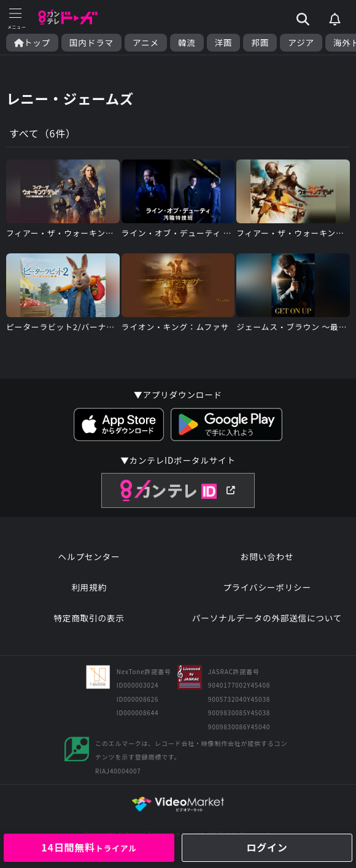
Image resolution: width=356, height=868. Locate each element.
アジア (301, 43)
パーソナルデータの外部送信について (267, 618)
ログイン (267, 847)
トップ (32, 43)
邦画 (260, 43)
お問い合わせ (267, 556)
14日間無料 (89, 847)
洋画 (224, 43)
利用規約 (89, 587)
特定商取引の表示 (89, 618)
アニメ (146, 43)
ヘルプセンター (89, 556)
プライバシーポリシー (267, 587)
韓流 (187, 43)
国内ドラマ (91, 43)
